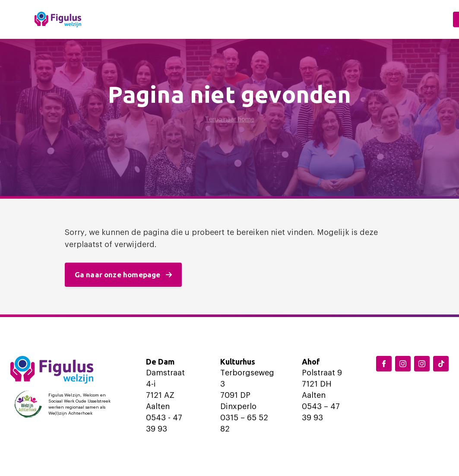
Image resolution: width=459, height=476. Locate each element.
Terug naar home (230, 120)
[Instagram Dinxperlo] (403, 364)
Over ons (390, 19)
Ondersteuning (315, 19)
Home (127, 19)
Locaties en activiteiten (206, 19)
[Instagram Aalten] (422, 364)
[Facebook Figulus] (384, 364)
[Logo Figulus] (58, 19)
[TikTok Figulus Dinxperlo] (441, 364)
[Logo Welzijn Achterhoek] (64, 404)
